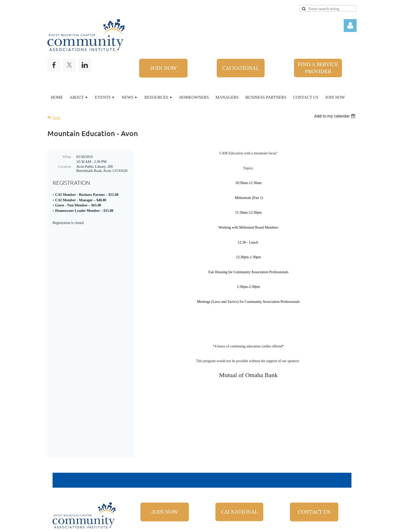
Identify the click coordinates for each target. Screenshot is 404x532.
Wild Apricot (284, 525)
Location (65, 167)
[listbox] (335, 116)
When (67, 157)
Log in (350, 26)
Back (57, 118)
